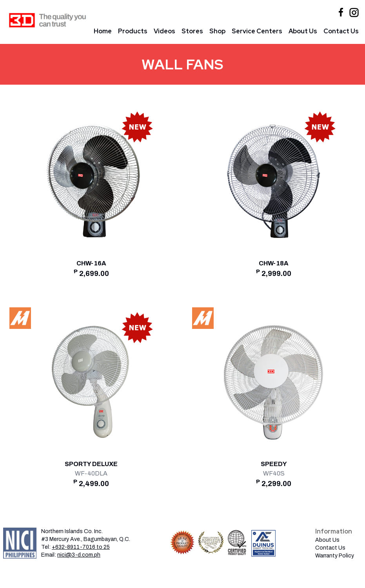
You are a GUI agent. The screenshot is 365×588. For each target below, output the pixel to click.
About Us (303, 31)
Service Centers (257, 31)
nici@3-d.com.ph (79, 555)
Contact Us (341, 31)
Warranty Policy (335, 556)
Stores (192, 31)
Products (133, 31)
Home (103, 31)
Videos (164, 31)
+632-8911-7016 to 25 (81, 547)
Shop (217, 31)
